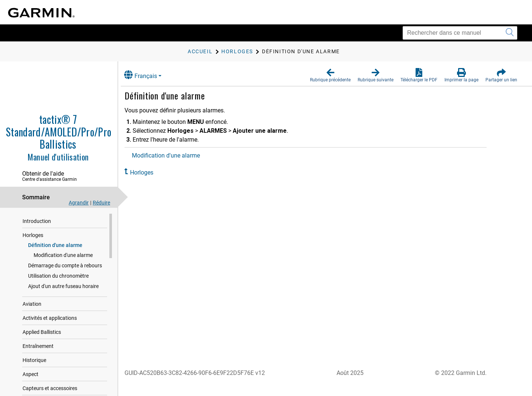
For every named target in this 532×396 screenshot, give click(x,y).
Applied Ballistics (42, 332)
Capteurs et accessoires (50, 388)
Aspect (30, 374)
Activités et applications (50, 318)
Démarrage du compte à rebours (65, 265)
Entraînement (38, 346)
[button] (330, 75)
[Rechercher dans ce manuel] (460, 33)
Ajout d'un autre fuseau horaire (63, 286)
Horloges (33, 235)
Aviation (32, 304)
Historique (34, 360)
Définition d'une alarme (55, 245)
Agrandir (79, 203)
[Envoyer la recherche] (510, 33)
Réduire (101, 203)
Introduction (37, 221)
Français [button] (148, 75)
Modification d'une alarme (63, 255)
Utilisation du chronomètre (58, 276)
